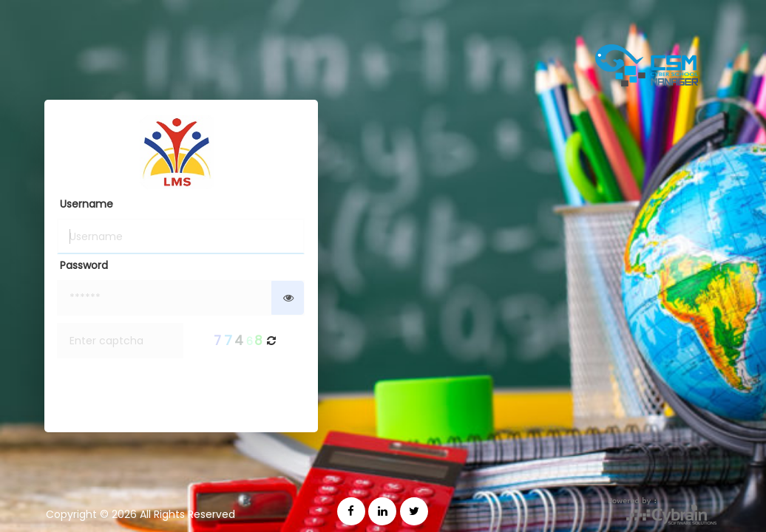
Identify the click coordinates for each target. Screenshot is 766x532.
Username (87, 204)
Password (84, 265)
